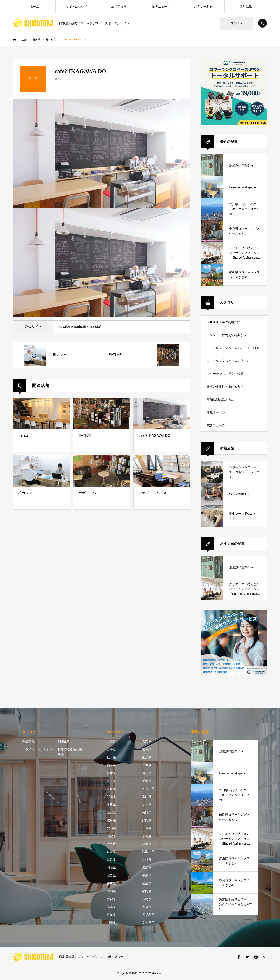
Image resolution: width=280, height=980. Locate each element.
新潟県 (111, 797)
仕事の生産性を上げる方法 (225, 387)
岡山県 (111, 868)
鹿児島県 (148, 915)
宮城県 (147, 749)
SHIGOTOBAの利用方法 (223, 322)
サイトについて (77, 7)
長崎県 (147, 899)
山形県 (147, 757)
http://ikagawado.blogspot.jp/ (79, 327)
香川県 (111, 883)
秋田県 (111, 757)
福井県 (147, 805)
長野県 (147, 812)
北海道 (111, 742)
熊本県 (111, 907)
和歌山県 (148, 852)
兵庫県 (147, 844)
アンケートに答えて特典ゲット (228, 335)
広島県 (147, 868)
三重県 (147, 828)
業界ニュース (161, 7)
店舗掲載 (246, 7)
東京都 (111, 789)
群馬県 (147, 773)
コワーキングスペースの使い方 (228, 361)
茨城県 (147, 765)
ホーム (34, 7)
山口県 (111, 875)
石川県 (111, 805)
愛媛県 (147, 883)
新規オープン (216, 412)
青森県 (147, 742)
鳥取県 (111, 860)
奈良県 (111, 852)
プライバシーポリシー (37, 749)
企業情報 (28, 742)
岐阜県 (111, 820)
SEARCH (262, 23)
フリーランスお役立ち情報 (225, 374)
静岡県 (147, 820)
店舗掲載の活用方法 (220, 400)
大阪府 (111, 844)
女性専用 (148, 923)
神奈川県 (148, 789)
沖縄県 (111, 923)
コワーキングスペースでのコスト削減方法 (233, 350)
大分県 (147, 907)
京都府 (147, 836)
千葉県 (147, 781)
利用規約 (64, 742)
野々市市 (60, 79)
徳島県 (147, 875)
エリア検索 (119, 7)
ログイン (236, 23)
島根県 (147, 860)
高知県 (111, 891)
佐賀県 (111, 899)
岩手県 (111, 749)
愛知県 (111, 828)
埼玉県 (111, 781)
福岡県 (147, 891)
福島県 (111, 765)
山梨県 (111, 812)
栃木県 (111, 773)
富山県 (147, 797)
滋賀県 (111, 836)
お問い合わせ (203, 7)
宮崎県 (111, 915)
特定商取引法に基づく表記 (73, 752)
